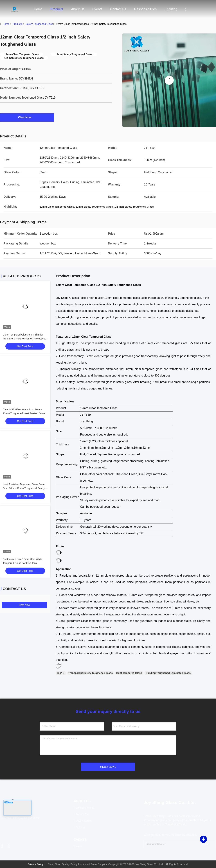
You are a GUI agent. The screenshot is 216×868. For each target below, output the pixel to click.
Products (57, 9)
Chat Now (27, 117)
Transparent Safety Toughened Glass (91, 673)
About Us (78, 9)
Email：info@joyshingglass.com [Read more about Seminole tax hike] (21, 818)
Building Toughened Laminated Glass (168, 673)
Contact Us (118, 9)
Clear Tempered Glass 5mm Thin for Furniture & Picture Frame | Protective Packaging (24, 339)
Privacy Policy (36, 864)
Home (38, 9)
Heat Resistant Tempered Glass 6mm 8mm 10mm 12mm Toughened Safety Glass (24, 488)
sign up (204, 844)
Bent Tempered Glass (129, 673)
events (97, 9)
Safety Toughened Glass (39, 24)
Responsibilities (145, 9)
